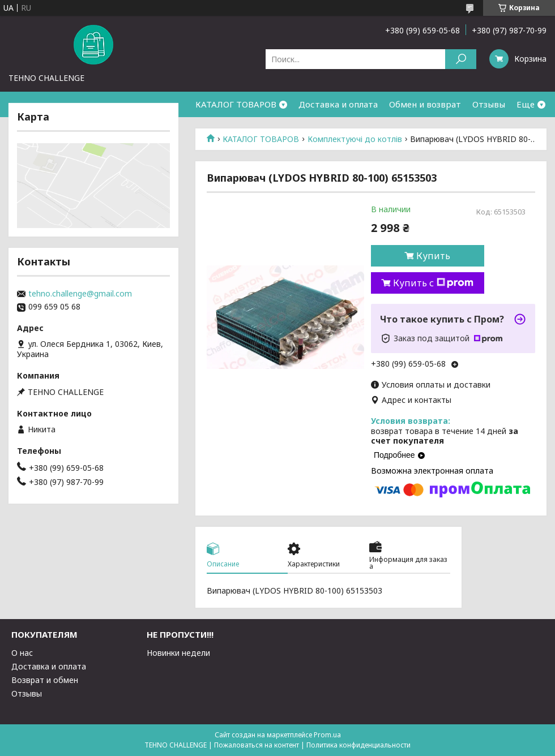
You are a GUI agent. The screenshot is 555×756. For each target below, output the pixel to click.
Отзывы (489, 104)
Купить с (433, 283)
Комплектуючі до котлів (355, 139)
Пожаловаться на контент (257, 745)
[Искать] (461, 59)
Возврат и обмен (45, 680)
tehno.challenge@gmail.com (80, 294)
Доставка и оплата (338, 104)
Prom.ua (327, 735)
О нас (22, 653)
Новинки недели (178, 653)
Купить (433, 256)
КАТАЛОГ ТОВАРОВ (236, 104)
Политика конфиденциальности (358, 745)
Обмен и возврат (425, 104)
